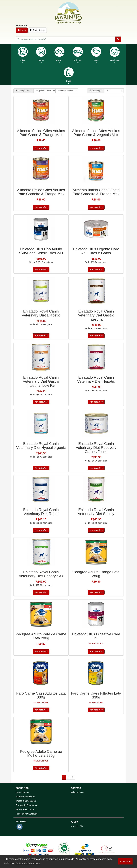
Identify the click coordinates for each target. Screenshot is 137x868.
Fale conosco (77, 792)
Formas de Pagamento (27, 805)
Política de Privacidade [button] (28, 863)
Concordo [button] (125, 861)
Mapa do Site (77, 826)
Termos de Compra (25, 809)
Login (22, 30)
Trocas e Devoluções (26, 801)
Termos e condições (25, 797)
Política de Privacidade (27, 814)
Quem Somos (22, 792)
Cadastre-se (38, 30)
